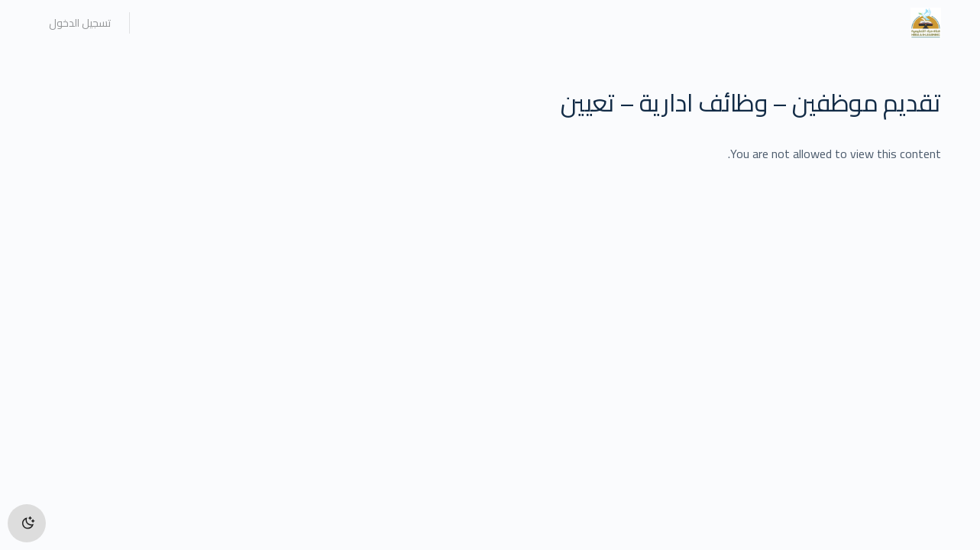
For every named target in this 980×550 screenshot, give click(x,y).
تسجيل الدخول (80, 23)
